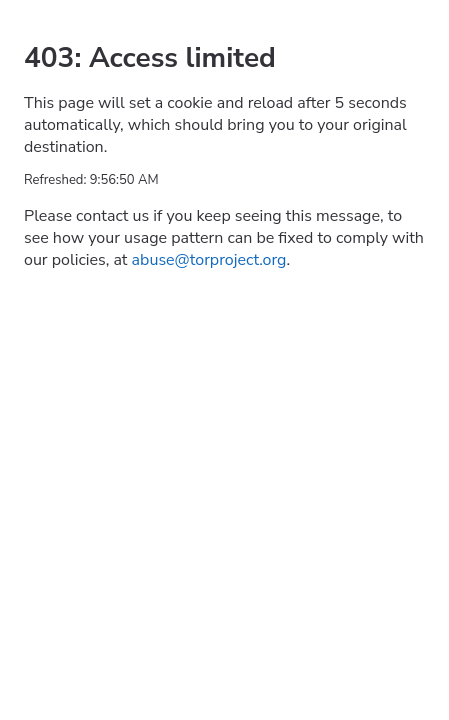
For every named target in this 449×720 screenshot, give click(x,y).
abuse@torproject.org (209, 260)
